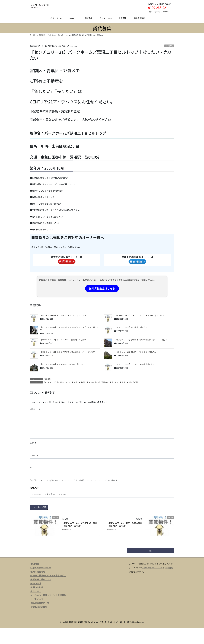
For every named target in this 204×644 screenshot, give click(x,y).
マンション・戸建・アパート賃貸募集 (48, 595)
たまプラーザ (51, 382)
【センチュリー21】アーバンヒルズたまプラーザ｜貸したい (139, 315)
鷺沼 (137, 382)
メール (34, 455)
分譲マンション (65, 382)
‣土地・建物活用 (37, 572)
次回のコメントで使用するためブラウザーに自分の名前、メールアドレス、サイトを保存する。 (77, 480)
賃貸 (123, 382)
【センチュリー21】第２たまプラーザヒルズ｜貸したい (63, 315)
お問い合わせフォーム (159, 11)
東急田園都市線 (103, 382)
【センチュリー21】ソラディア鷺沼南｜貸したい (134, 364)
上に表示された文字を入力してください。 (50, 494)
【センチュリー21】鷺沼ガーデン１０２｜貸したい (135, 352)
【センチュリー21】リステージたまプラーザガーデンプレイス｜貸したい (69, 329)
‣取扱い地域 (35, 583)
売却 (75, 382)
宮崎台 (91, 382)
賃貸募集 (169, 46)
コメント (35, 409)
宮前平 (83, 382)
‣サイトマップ (36, 599)
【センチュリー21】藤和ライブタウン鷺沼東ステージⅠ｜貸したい (142, 340)
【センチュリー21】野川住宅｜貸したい (131, 327)
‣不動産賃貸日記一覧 (40, 603)
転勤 (130, 382)
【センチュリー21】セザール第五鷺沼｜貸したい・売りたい (124, 524)
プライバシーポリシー (152, 567)
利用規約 (169, 567)
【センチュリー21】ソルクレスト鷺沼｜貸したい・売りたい (79, 524)
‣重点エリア (35, 591)
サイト (33, 468)
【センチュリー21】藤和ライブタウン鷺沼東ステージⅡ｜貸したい (68, 352)
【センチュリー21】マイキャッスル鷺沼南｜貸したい (62, 364)
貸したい (115, 382)
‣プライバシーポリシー (41, 567)
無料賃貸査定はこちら (102, 288)
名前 (33, 443)
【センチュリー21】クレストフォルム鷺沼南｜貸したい (63, 340)
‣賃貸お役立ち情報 (39, 607)
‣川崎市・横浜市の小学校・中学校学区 (48, 575)
